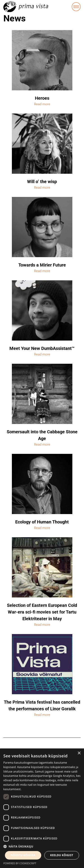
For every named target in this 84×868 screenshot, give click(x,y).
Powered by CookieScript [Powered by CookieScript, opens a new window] (20, 863)
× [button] (79, 753)
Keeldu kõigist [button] (62, 855)
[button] (42, 847)
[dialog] (42, 808)
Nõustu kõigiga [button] (23, 855)
